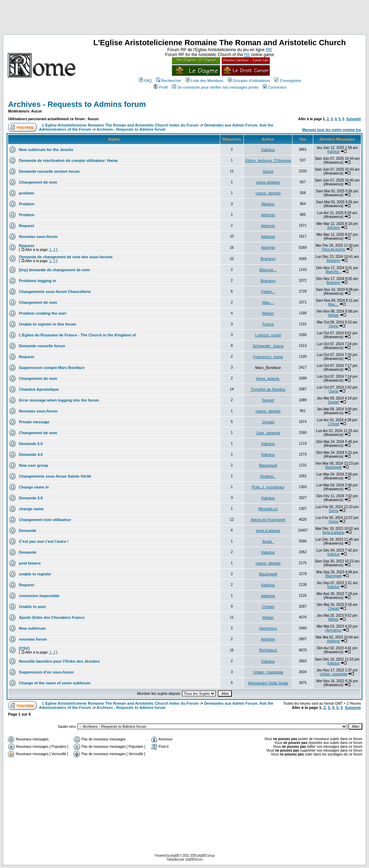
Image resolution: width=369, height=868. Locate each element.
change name (31, 509)
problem (26, 193)
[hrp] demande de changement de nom (54, 270)
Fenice (268, 324)
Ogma (333, 326)
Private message (34, 422)
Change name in (34, 487)
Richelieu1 (268, 650)
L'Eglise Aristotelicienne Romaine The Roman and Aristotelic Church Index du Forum (120, 125)
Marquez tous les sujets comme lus (331, 130)
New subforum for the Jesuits (46, 150)
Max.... (268, 302)
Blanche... (268, 270)
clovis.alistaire (268, 182)
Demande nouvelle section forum (49, 171)
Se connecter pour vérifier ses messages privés (215, 87)
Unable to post (32, 607)
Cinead (268, 422)
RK (247, 55)
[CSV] (24, 648)
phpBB (175, 856)
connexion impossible (39, 596)
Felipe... (268, 292)
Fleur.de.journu (333, 249)
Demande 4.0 (31, 454)
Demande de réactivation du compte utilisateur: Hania (68, 160)
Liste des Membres (204, 81)
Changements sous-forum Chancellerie (55, 292)
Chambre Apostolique (39, 389)
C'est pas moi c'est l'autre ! (44, 541)
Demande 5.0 (31, 444)
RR (269, 50)
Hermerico (268, 628)
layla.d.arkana (268, 531)
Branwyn (268, 259)
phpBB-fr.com (194, 859)
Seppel (268, 400)
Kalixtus (268, 150)
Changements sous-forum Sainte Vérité (55, 476)
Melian (268, 617)
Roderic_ (268, 476)
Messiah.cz (268, 509)
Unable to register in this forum (48, 324)
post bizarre (30, 563)
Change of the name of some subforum (55, 683)
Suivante (354, 119)
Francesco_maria (268, 357)
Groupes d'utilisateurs (249, 81)
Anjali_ (268, 541)
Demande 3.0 (31, 498)
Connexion (275, 87)
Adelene (268, 237)
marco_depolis (268, 193)
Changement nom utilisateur (45, 520)
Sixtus (268, 171)
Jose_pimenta (268, 433)
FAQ (145, 81)
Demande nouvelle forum (42, 346)
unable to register (35, 574)
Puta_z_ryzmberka (268, 487)
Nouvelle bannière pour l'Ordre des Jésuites (59, 661)
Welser (268, 313)
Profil (161, 87)
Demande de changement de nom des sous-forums (66, 257)
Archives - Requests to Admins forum (77, 104)
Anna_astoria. (268, 378)
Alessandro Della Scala (268, 683)
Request (26, 226)
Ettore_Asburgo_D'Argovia (268, 160)
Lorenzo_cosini (268, 335)
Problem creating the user (43, 313)
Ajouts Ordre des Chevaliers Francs (52, 617)
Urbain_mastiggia (268, 672)
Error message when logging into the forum (59, 400)
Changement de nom (38, 182)
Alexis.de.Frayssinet (268, 520)
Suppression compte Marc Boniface (52, 368)
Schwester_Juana (268, 346)
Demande (28, 531)
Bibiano (268, 204)
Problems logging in (38, 281)
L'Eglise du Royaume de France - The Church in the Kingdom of (77, 335)
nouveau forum (33, 639)
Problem (27, 204)
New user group (33, 465)
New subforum (32, 628)
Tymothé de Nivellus (268, 389)
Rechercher (169, 81)
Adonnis (268, 215)
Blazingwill (268, 465)
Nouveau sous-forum (38, 237)
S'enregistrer (288, 81)
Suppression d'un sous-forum (46, 672)
